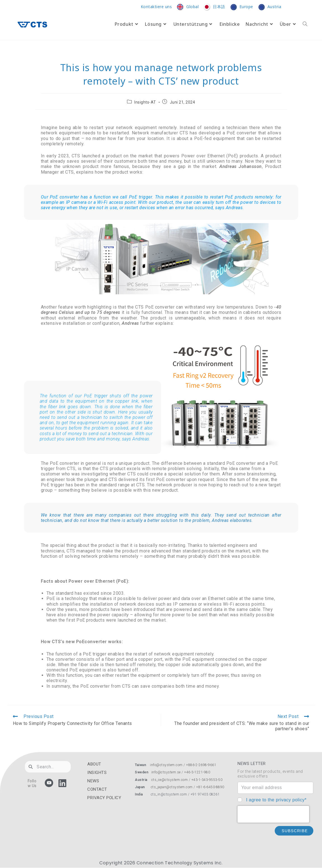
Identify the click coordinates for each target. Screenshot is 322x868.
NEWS (93, 781)
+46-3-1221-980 (197, 772)
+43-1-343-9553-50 (207, 780)
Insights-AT (145, 102)
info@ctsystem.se (166, 772)
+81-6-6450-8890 (210, 787)
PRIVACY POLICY (104, 798)
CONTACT (97, 789)
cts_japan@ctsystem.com (172, 787)
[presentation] (273, 814)
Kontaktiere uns (156, 7)
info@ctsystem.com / (168, 765)
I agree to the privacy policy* (276, 800)
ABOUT (94, 764)
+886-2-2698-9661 (201, 765)
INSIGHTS (97, 773)
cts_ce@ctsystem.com (170, 780)
